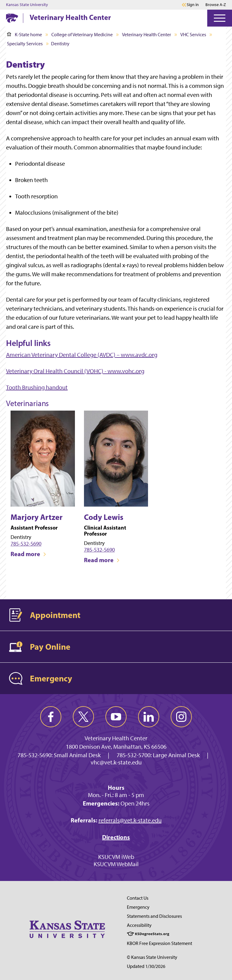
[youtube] (116, 717)
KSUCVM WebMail (116, 864)
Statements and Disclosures (154, 916)
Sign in (193, 5)
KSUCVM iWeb (116, 857)
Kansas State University (27, 5)
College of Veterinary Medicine (82, 35)
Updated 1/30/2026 (146, 966)
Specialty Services (25, 44)
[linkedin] (149, 717)
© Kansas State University (152, 957)
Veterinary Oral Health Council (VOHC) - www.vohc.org (75, 371)
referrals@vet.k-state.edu (130, 820)
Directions (116, 837)
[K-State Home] (12, 18)
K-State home (24, 35)
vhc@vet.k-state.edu (116, 762)
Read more (29, 554)
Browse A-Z (216, 5)
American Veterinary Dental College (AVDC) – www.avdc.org (82, 355)
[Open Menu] (220, 18)
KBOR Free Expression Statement (159, 943)
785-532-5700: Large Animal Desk (158, 755)
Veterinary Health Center (70, 17)
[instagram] (181, 717)
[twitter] (83, 717)
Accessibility (139, 925)
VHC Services (193, 35)
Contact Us (138, 898)
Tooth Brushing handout (37, 387)
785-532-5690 (26, 544)
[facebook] (51, 717)
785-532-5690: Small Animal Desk (59, 755)
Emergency (138, 907)
